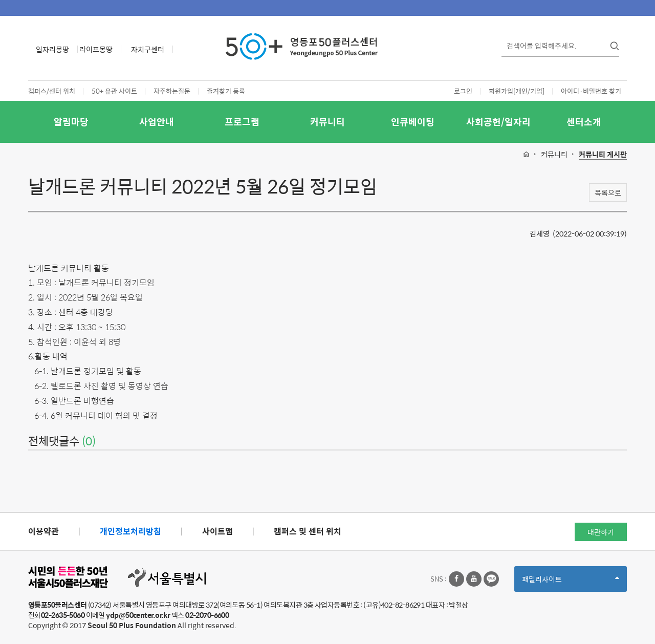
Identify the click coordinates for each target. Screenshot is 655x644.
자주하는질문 (172, 91)
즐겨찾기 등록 (226, 91)
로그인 (463, 91)
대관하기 (601, 532)
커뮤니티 (327, 122)
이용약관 (43, 531)
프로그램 (242, 122)
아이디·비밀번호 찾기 (591, 91)
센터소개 (584, 122)
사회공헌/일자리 (498, 122)
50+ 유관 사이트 (114, 91)
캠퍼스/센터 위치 (52, 91)
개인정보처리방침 (130, 531)
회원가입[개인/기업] (517, 91)
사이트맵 (217, 531)
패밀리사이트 (571, 582)
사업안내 (157, 122)
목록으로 (608, 192)
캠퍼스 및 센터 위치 (308, 531)
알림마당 (71, 122)
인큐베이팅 (413, 122)
